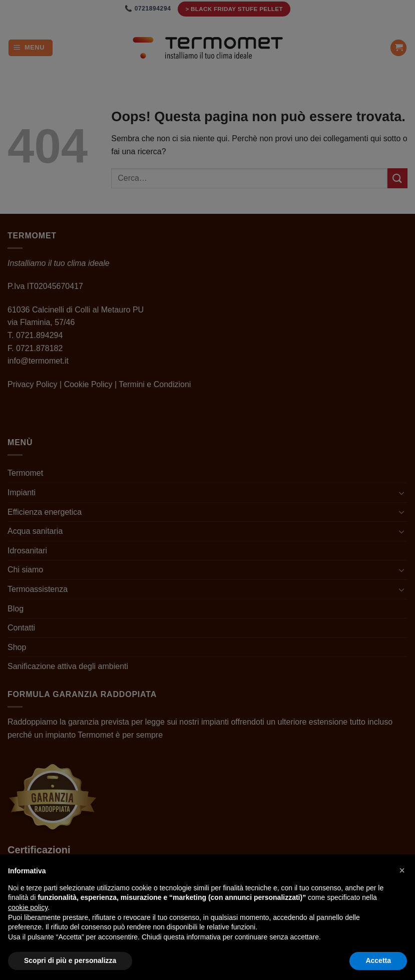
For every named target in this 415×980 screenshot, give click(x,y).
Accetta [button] (378, 960)
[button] (402, 870)
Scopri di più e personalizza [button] (70, 960)
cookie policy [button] (28, 907)
